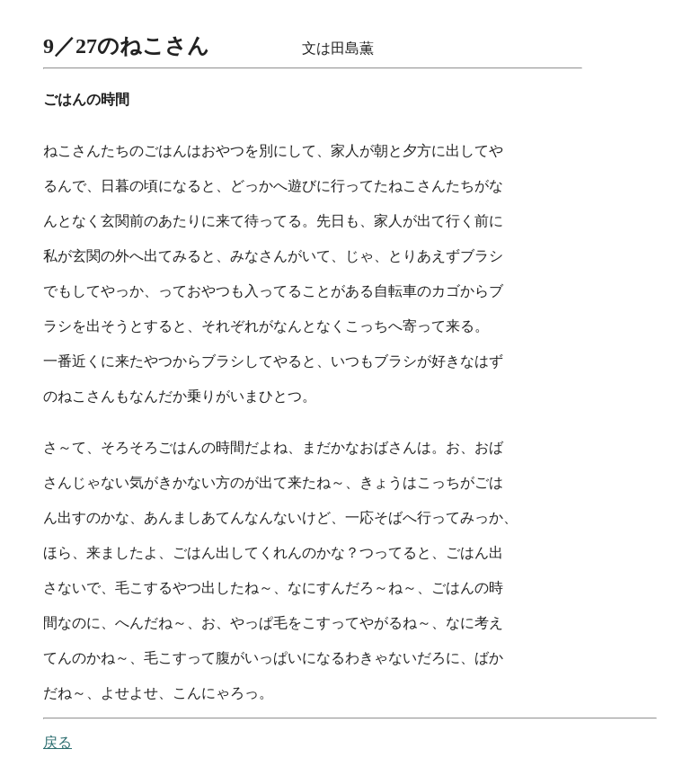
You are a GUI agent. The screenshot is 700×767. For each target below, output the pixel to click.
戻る (58, 742)
